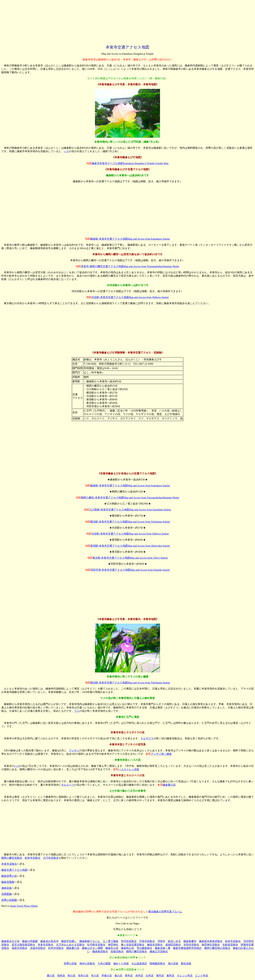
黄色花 (160, 976)
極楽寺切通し (69, 941)
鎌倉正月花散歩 (159, 951)
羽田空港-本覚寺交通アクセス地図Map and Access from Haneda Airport (130, 570)
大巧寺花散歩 (51, 858)
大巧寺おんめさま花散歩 (70, 945)
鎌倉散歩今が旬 (10, 941)
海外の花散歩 (87, 963)
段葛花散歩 (117, 951)
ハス (66, 151)
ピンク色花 (202, 976)
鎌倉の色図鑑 (30, 941)
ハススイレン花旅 (129, 769)
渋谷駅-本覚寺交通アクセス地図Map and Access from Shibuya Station (130, 297)
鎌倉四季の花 (9, 876)
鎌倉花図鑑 (8, 882)
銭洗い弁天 (174, 941)
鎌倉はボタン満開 (92, 948)
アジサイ (74, 750)
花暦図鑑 (7, 894)
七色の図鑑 (104, 963)
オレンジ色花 (185, 976)
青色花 (129, 976)
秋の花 (72, 976)
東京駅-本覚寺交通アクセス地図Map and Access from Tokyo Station (130, 558)
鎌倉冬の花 (112, 948)
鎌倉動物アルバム (90, 941)
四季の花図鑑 (9, 900)
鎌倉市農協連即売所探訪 (187, 948)
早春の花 (107, 976)
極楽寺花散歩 (155, 945)
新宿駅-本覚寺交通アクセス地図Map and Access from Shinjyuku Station (130, 546)
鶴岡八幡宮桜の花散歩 (217, 948)
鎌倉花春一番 (163, 948)
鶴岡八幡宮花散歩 (12, 858)
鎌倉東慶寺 (190, 941)
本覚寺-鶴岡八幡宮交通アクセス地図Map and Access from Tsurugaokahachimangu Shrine (130, 266)
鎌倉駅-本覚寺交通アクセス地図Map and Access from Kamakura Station (130, 239)
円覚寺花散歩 (147, 941)
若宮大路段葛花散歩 (23, 945)
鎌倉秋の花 (127, 948)
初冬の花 (83, 976)
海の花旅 (173, 963)
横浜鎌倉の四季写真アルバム (165, 912)
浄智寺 (161, 941)
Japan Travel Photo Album (24, 906)
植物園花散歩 (157, 963)
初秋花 (61, 976)
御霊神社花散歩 (211, 945)
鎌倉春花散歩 (100, 951)
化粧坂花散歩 (230, 945)
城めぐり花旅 (121, 963)
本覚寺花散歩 (9, 864)
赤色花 (139, 976)
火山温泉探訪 (139, 963)
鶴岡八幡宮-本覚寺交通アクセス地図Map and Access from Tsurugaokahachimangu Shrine (130, 498)
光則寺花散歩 (191, 945)
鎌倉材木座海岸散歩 (211, 941)
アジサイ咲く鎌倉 (161, 754)
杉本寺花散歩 (56, 948)
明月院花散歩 (129, 941)
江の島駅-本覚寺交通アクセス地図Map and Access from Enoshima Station (130, 510)
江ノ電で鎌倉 (111, 941)
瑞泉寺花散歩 (20, 948)
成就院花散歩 (173, 945)
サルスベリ (68, 785)
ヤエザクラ (147, 738)
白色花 (150, 976)
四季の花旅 (70, 963)
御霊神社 (113, 945)
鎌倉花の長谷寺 (49, 941)
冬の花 (95, 976)
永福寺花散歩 (38, 948)
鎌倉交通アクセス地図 (14, 870)
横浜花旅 (186, 963)
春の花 (118, 976)
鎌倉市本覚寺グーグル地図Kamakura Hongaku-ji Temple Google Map (130, 163)
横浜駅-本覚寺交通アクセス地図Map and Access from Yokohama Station (130, 522)
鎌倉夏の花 (169, 785)
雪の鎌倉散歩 (144, 948)
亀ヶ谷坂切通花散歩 (133, 945)
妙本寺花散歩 (33, 858)
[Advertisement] (127, 22)
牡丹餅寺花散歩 (96, 945)
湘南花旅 (7, 888)
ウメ (77, 711)
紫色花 (170, 976)
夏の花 (51, 976)
